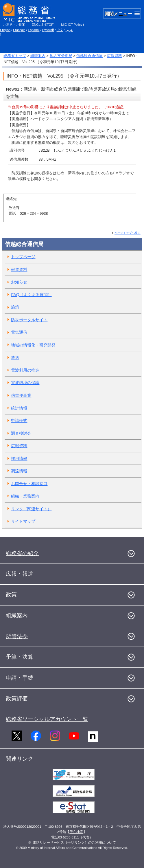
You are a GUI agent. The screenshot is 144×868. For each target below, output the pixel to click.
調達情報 (19, 471)
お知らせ (19, 282)
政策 (11, 595)
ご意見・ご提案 (14, 25)
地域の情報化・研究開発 (33, 345)
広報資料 (115, 56)
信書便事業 (21, 395)
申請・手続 (20, 678)
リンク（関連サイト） (31, 509)
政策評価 (17, 699)
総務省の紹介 (22, 553)
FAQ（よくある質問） (31, 295)
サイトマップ (23, 521)
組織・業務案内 (25, 496)
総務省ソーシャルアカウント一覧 (47, 719)
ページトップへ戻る (128, 233)
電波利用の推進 (25, 370)
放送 (15, 357)
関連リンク (20, 759)
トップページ (23, 257)
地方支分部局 (61, 56)
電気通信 (19, 332)
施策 (15, 307)
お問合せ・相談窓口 (29, 484)
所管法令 (17, 636)
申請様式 (19, 421)
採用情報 (19, 458)
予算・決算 (20, 657)
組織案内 (38, 56)
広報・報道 (20, 574)
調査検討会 (21, 433)
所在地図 (76, 832)
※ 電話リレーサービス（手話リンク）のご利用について (72, 843)
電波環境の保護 (25, 383)
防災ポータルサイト (29, 320)
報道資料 (19, 269)
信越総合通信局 (89, 56)
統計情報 (19, 408)
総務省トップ (15, 56)
